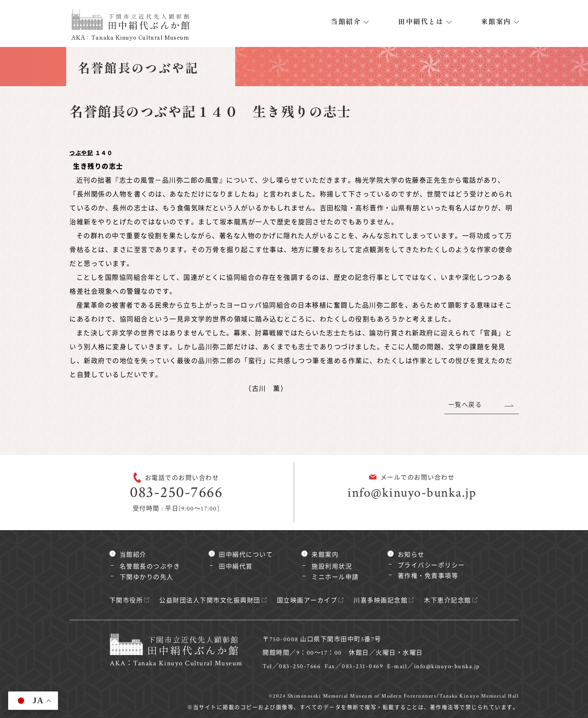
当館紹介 (346, 21)
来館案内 (496, 21)
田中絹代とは (421, 21)
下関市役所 (126, 601)
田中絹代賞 (236, 567)
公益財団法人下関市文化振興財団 (210, 601)
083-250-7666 (176, 492)
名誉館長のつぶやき (150, 567)
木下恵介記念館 (448, 601)
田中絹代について (246, 555)
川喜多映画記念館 (381, 601)
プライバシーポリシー (431, 565)
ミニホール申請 (335, 577)
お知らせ (411, 555)
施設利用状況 (332, 567)
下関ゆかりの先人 (147, 577)
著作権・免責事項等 (428, 576)
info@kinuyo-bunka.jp (412, 493)
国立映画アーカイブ (307, 601)
